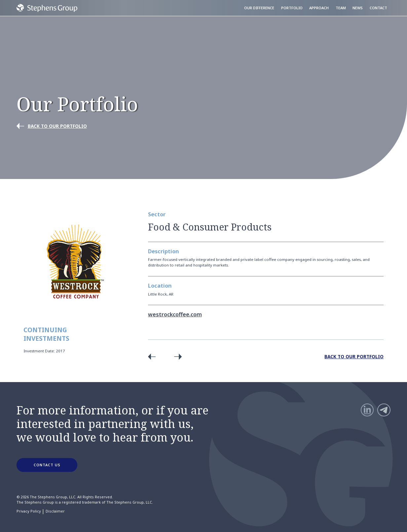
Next (176, 356)
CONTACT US (47, 465)
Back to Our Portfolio (354, 356)
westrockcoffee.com (175, 314)
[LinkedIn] (367, 410)
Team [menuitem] (341, 8)
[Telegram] (384, 410)
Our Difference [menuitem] (259, 8)
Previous (154, 356)
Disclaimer (55, 511)
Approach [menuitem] (319, 8)
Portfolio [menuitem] (292, 8)
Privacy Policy (29, 511)
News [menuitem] (358, 8)
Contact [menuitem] (378, 8)
